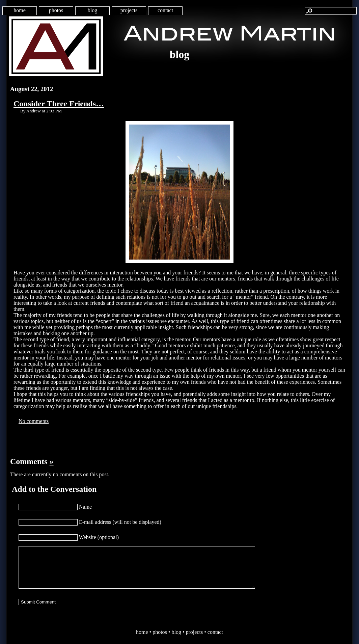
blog (92, 10)
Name (85, 507)
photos (56, 10)
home (20, 10)
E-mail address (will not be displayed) (120, 522)
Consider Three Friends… (59, 104)
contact (165, 10)
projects (129, 10)
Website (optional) (99, 537)
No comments (34, 421)
